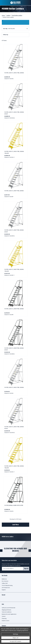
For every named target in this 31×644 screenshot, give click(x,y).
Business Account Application (9, 614)
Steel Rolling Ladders (17, 16)
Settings (15, 634)
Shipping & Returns (6, 610)
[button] (15, 35)
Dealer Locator (6, 621)
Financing (4, 619)
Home (3, 16)
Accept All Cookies (16, 641)
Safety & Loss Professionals (9, 608)
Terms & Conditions (7, 612)
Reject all (15, 638)
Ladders (8, 16)
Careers (4, 616)
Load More (16, 525)
